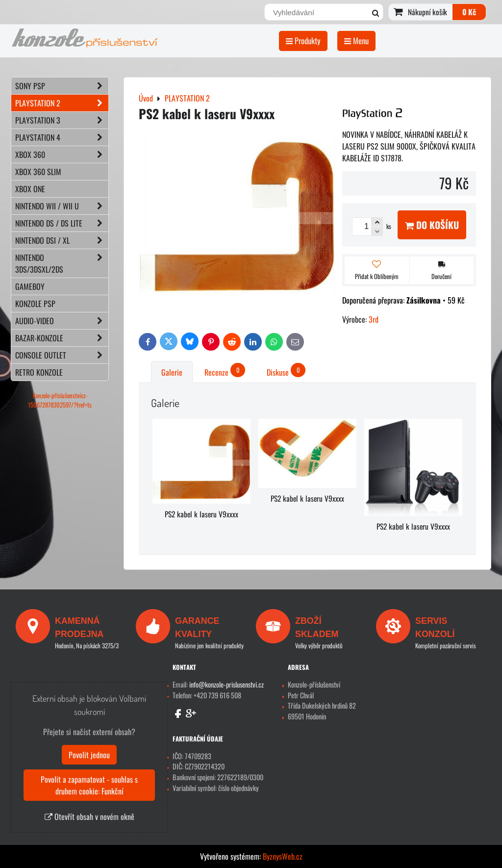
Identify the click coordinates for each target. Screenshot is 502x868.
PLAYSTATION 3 (62, 120)
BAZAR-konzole (62, 338)
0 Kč (469, 12)
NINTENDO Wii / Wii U (62, 206)
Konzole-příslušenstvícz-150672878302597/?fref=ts (60, 400)
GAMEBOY (30, 286)
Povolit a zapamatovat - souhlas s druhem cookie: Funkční (89, 785)
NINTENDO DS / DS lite (62, 223)
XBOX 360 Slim (38, 172)
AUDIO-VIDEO (62, 321)
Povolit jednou (89, 755)
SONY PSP (62, 86)
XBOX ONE (30, 189)
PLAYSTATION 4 (62, 137)
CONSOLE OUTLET (62, 355)
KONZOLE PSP (35, 304)
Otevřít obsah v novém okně (89, 817)
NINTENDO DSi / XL (62, 240)
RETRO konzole (39, 372)
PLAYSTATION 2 (62, 103)
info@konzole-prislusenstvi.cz (226, 684)
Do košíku (432, 225)
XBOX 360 (62, 154)
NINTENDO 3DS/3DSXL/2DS (62, 263)
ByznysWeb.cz (283, 856)
